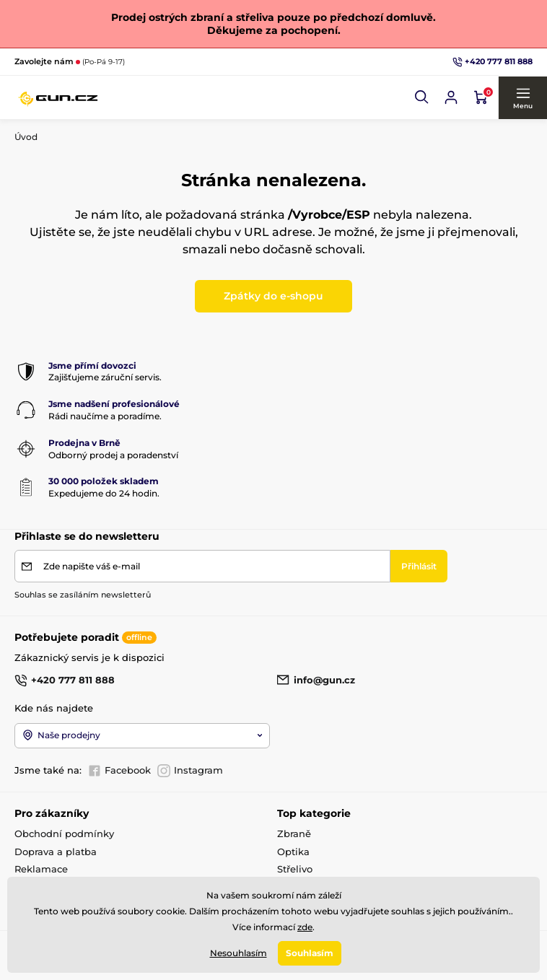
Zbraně (294, 834)
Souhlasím (310, 953)
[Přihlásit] (419, 566)
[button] (422, 97)
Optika (293, 852)
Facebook (119, 771)
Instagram (190, 771)
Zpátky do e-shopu (273, 296)
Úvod (26, 137)
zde (305, 926)
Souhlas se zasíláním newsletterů (83, 595)
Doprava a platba (56, 852)
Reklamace (41, 869)
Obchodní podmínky (64, 834)
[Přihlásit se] (451, 97)
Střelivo (295, 869)
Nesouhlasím (239, 953)
